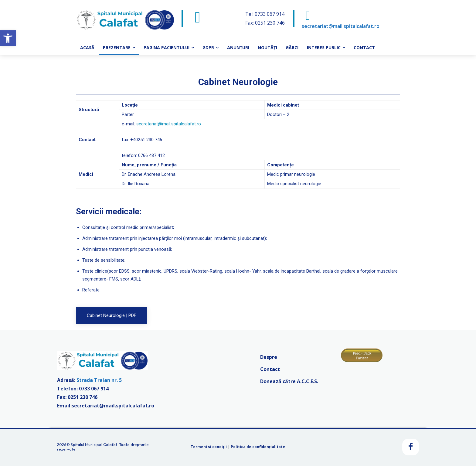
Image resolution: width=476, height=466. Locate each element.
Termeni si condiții (209, 447)
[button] (8, 38)
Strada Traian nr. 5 (99, 380)
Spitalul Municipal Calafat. (94, 444)
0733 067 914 (94, 389)
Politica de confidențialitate (258, 447)
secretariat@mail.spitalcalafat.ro (341, 26)
